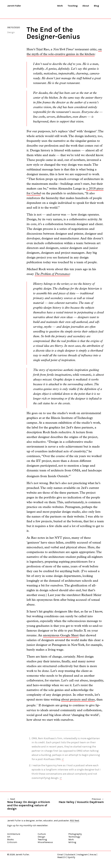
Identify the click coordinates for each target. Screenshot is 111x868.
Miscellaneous (45, 842)
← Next (31, 804)
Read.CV (62, 857)
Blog (96, 6)
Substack (70, 854)
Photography (75, 834)
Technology (74, 837)
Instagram (82, 854)
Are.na (93, 854)
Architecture (14, 834)
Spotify (71, 857)
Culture (42, 834)
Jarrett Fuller (14, 6)
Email (60, 854)
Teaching (73, 6)
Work (60, 6)
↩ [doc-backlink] (63, 759)
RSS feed (75, 821)
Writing (72, 842)
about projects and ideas (78, 700)
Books (10, 839)
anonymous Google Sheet (61, 635)
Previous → (81, 801)
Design (11, 32)
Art (9, 837)
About (86, 6)
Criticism (12, 842)
